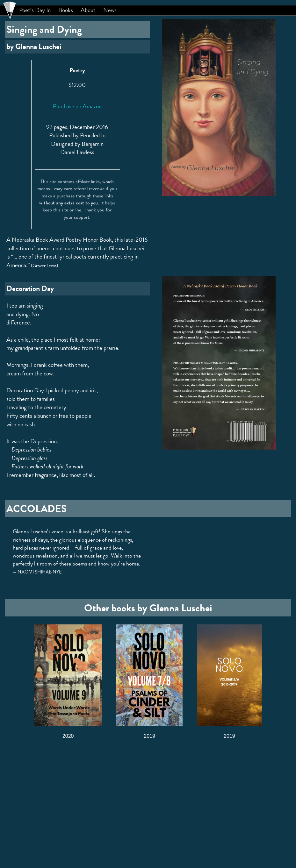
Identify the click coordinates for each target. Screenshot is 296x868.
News (110, 10)
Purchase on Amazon (77, 106)
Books (66, 10)
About (88, 10)
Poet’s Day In (35, 10)
